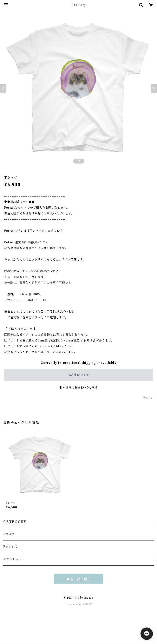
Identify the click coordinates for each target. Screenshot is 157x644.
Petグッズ (10, 547)
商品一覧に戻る (79, 579)
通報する (148, 398)
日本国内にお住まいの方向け (79, 387)
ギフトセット (12, 559)
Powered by (78, 604)
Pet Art (9, 534)
